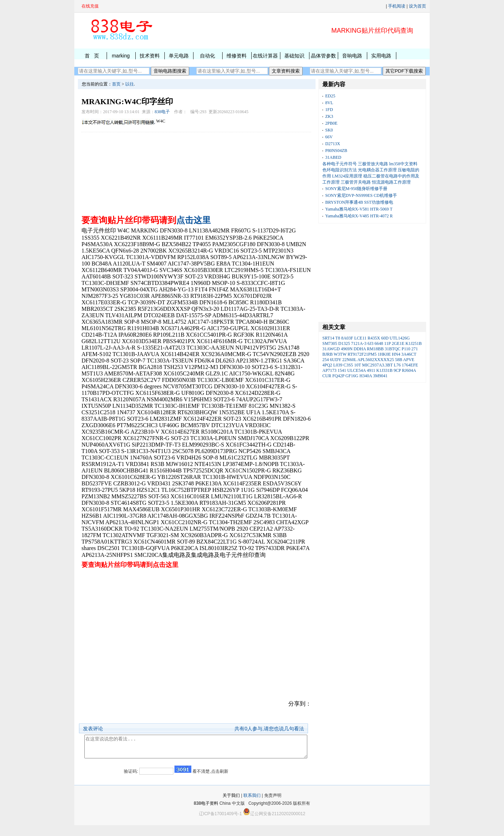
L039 (338, 365)
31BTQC (393, 349)
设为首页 (417, 6)
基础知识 (294, 56)
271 (415, 349)
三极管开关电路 (356, 182)
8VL (329, 103)
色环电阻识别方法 (340, 170)
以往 (130, 84)
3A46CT (409, 354)
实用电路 (381, 56)
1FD (329, 110)
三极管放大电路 (373, 164)
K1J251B (413, 343)
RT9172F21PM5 (362, 354)
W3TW (340, 354)
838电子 (162, 112)
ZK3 (329, 116)
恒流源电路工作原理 (391, 182)
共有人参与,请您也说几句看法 (269, 729)
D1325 (344, 343)
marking (121, 56)
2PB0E (331, 123)
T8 (338, 338)
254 (326, 360)
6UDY (336, 360)
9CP (397, 370)
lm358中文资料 (403, 164)
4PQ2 (327, 365)
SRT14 (328, 338)
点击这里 (193, 220)
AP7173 (329, 370)
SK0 (329, 130)
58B (398, 360)
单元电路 (179, 56)
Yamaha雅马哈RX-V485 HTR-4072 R (359, 216)
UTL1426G (400, 338)
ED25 (330, 96)
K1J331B (384, 370)
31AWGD (331, 349)
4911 (371, 370)
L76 (397, 365)
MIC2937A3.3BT (377, 365)
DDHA (360, 349)
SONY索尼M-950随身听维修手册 (356, 189)
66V (329, 137)
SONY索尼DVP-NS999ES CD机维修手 (361, 195)
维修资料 (237, 56)
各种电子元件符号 (340, 164)
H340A (366, 376)
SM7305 (330, 343)
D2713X (333, 144)
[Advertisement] (196, 172)
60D (385, 338)
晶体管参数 (323, 56)
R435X (374, 338)
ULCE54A (356, 370)
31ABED (333, 157)
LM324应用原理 (347, 176)
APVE (409, 360)
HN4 (396, 354)
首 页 (92, 56)
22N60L (350, 360)
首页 (116, 84)
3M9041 (380, 376)
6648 (379, 343)
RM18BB (375, 349)
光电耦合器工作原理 (377, 170)
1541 (342, 370)
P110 (406, 349)
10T (357, 365)
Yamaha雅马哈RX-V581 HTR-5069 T (359, 209)
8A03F (347, 338)
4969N (347, 349)
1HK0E (384, 354)
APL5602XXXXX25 (375, 360)
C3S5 (348, 365)
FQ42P (339, 376)
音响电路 (352, 56)
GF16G (352, 376)
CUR (327, 376)
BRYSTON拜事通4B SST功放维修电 (359, 202)
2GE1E (398, 343)
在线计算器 (265, 56)
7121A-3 (359, 343)
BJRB (328, 354)
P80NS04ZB (336, 151)
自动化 (207, 56)
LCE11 (360, 338)
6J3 (371, 343)
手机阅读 (397, 6)
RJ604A (409, 370)
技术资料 (150, 56)
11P (387, 343)
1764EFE (410, 365)
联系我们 (252, 806)
